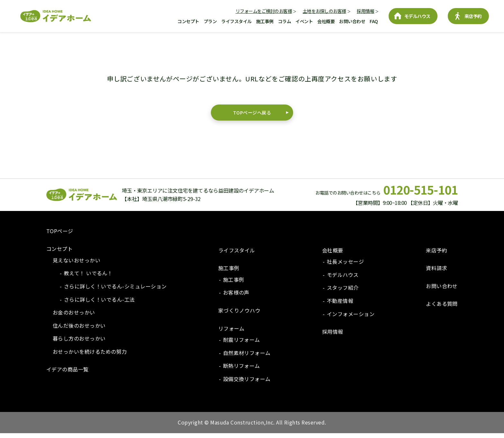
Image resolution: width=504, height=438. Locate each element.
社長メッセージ (345, 266)
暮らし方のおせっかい (79, 343)
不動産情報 (340, 305)
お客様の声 (236, 297)
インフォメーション (351, 318)
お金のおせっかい (74, 317)
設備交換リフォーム (247, 383)
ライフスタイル (236, 21)
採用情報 (365, 11)
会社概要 (326, 21)
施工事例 (265, 21)
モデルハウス (417, 16)
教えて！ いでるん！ (88, 278)
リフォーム (231, 333)
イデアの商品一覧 (67, 374)
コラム (285, 21)
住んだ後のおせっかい (79, 330)
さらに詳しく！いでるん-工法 (99, 304)
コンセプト (188, 21)
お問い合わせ (352, 21)
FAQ (374, 21)
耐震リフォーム (242, 344)
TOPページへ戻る (252, 115)
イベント (304, 21)
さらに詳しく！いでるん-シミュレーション (115, 291)
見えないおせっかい (76, 265)
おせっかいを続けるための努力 (90, 356)
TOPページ (60, 235)
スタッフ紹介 (343, 292)
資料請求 (437, 273)
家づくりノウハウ (239, 315)
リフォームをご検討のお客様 (264, 11)
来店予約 (473, 16)
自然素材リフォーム (247, 357)
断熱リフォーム (242, 370)
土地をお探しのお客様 (324, 11)
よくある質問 (442, 308)
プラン (210, 21)
